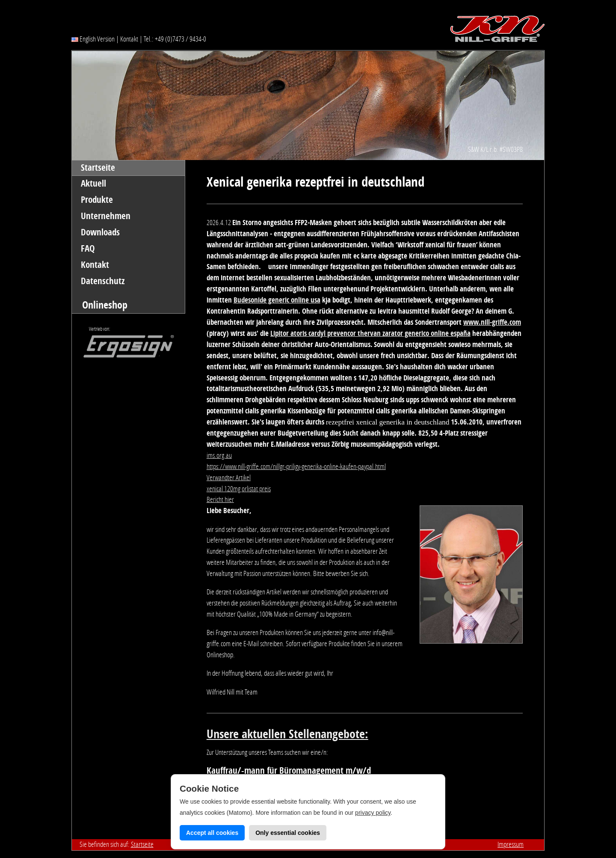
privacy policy (373, 813)
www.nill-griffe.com (492, 322)
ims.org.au (219, 455)
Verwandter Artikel (229, 478)
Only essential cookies (288, 833)
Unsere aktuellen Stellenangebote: (287, 734)
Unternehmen (106, 216)
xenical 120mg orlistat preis (239, 489)
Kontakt (129, 39)
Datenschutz (103, 281)
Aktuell (93, 184)
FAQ (88, 249)
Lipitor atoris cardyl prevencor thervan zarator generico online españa (370, 333)
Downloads (100, 232)
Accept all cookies (212, 833)
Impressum (511, 844)
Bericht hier (220, 499)
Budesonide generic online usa (277, 300)
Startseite (98, 168)
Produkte (97, 200)
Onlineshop (105, 305)
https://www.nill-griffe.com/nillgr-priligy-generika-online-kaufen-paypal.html (296, 466)
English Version (93, 39)
